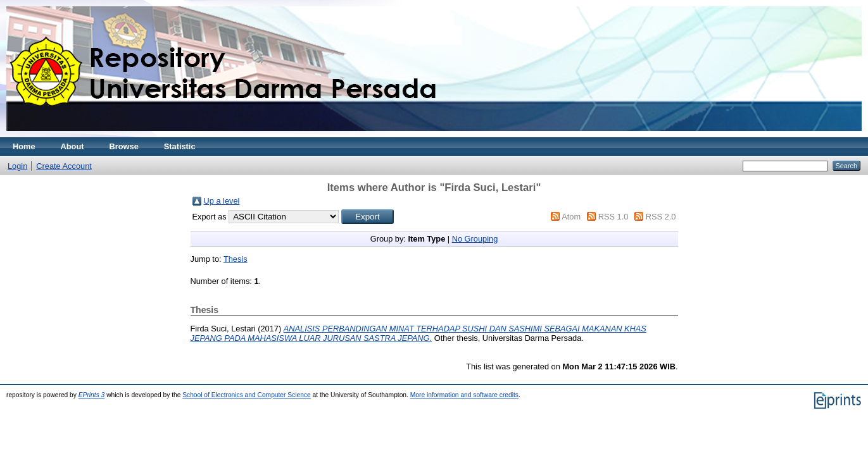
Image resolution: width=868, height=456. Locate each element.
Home (24, 146)
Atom (571, 217)
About (72, 146)
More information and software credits (464, 395)
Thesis (236, 259)
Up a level (222, 201)
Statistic (180, 146)
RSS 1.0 (613, 217)
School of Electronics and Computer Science (247, 395)
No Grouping (475, 239)
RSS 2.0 (661, 217)
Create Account (64, 166)
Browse (124, 146)
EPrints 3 (92, 395)
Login (17, 166)
